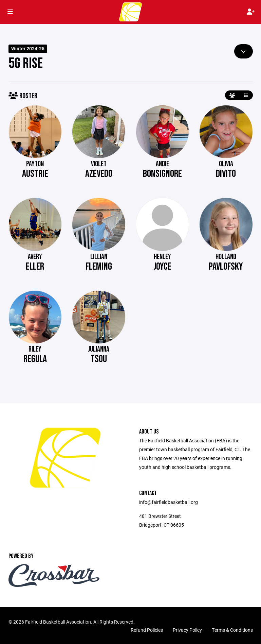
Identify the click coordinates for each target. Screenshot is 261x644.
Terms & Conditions (232, 630)
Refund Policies (147, 630)
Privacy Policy (187, 630)
